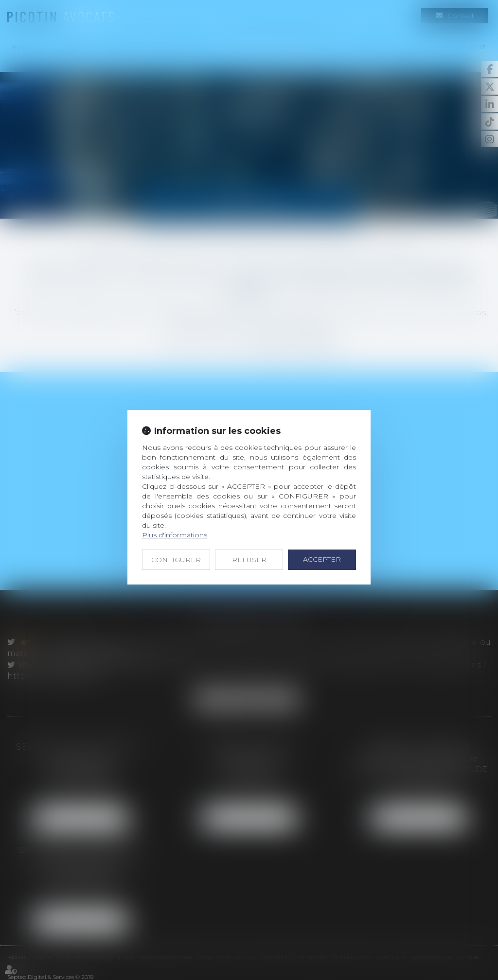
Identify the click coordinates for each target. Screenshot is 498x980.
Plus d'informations (175, 535)
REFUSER (249, 560)
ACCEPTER (322, 559)
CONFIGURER (176, 560)
